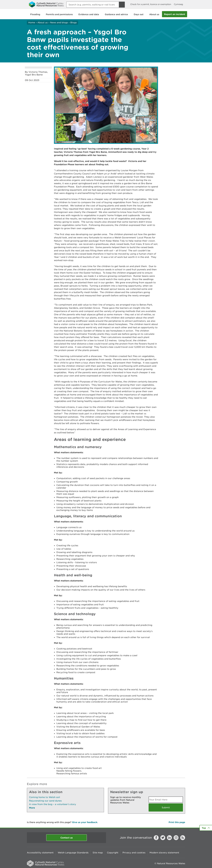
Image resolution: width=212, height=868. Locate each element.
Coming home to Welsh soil (45, 797)
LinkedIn (169, 838)
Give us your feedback (85, 822)
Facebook (156, 838)
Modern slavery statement (164, 853)
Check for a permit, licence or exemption (151, 4)
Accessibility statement (40, 853)
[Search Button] (122, 5)
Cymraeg (178, 4)
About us (43, 22)
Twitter (163, 838)
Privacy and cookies (134, 853)
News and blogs (59, 22)
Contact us (67, 838)
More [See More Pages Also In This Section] (32, 808)
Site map (98, 853)
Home (32, 22)
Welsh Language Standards (73, 853)
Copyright (113, 853)
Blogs (73, 22)
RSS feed (183, 838)
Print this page (177, 822)
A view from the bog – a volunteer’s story (53, 804)
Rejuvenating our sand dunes (45, 801)
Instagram (176, 838)
